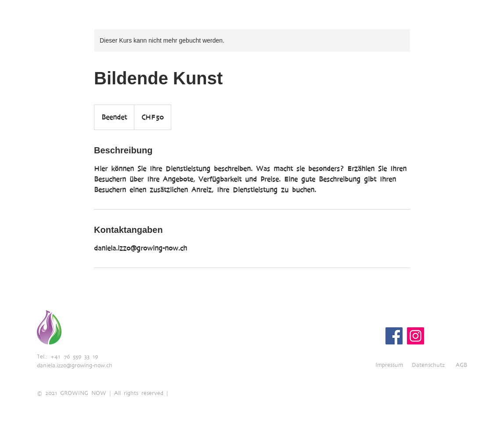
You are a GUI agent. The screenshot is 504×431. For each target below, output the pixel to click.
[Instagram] (416, 336)
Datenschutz (428, 365)
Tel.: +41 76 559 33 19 (67, 357)
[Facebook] (394, 336)
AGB (461, 365)
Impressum (389, 365)
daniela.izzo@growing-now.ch (75, 365)
